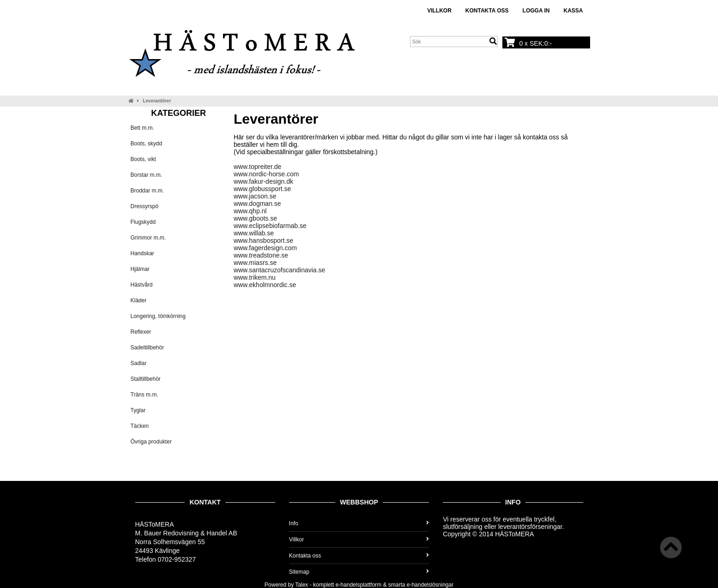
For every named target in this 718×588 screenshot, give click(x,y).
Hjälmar (140, 269)
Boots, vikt (143, 159)
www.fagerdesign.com (265, 248)
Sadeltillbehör (148, 348)
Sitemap (359, 572)
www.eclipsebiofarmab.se (270, 226)
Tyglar (138, 410)
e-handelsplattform (359, 585)
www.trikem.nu (255, 277)
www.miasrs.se (255, 263)
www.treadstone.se (261, 255)
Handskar (142, 253)
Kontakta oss (487, 11)
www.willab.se (254, 233)
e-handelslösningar (430, 585)
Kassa (573, 11)
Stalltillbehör (146, 379)
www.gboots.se (255, 218)
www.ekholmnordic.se (265, 285)
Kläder (139, 300)
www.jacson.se (255, 196)
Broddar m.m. (148, 191)
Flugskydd (143, 222)
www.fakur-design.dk (263, 181)
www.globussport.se (262, 189)
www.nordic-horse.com (266, 174)
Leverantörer (157, 101)
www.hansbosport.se (263, 240)
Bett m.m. (142, 128)
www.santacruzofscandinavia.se (279, 270)
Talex (302, 585)
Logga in (536, 11)
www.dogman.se (257, 204)
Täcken (140, 426)
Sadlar (139, 363)
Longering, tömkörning (158, 316)
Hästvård (142, 285)
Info (359, 523)
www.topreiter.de (258, 167)
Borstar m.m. (147, 175)
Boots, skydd (147, 144)
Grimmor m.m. (148, 238)
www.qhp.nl (250, 211)
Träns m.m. (145, 395)
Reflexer (141, 332)
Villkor (439, 11)
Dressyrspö (145, 206)
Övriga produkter (151, 442)
